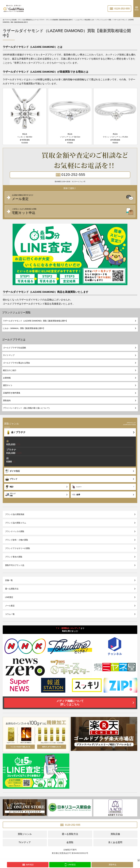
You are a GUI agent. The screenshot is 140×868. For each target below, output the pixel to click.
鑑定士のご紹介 (10, 370)
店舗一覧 (9, 580)
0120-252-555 (119, 9)
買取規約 (7, 400)
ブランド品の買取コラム (16, 523)
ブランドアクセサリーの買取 (17, 548)
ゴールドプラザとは (14, 340)
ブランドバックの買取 (15, 531)
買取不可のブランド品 (15, 565)
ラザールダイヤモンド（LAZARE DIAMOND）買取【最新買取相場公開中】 (35, 321)
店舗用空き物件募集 (12, 393)
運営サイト (8, 385)
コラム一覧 (10, 614)
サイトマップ (9, 355)
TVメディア (25, 842)
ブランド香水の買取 (14, 557)
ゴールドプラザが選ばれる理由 (16, 363)
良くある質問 (115, 842)
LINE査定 (9, 597)
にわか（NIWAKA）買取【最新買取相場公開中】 (24, 328)
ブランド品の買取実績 (15, 514)
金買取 (70, 842)
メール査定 (10, 606)
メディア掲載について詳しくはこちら (70, 703)
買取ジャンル (25, 834)
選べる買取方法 (12, 589)
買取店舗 (115, 834)
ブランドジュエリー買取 (16, 313)
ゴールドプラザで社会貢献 (14, 348)
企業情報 (7, 378)
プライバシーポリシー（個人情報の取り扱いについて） (27, 408)
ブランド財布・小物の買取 (17, 540)
